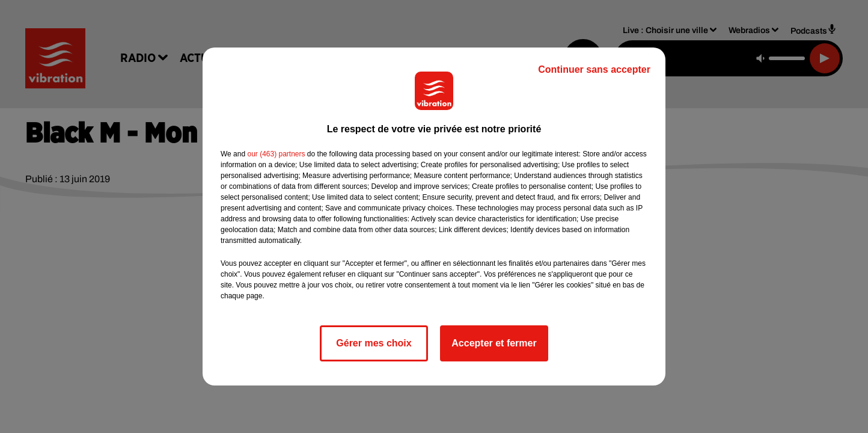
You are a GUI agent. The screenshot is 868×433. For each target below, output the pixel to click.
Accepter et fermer (494, 343)
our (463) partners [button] (276, 154)
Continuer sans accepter (594, 69)
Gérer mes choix (374, 343)
